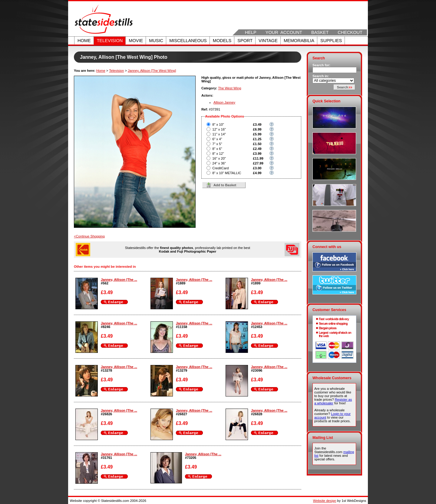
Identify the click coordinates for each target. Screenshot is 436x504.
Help (251, 32)
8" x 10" (218, 124)
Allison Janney (224, 102)
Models (222, 41)
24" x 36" (219, 163)
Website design (325, 501)
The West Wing (230, 88)
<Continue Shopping (89, 236)
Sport (245, 41)
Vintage (268, 41)
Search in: (321, 76)
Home (84, 41)
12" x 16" (219, 129)
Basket (320, 32)
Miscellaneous (188, 41)
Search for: (321, 65)
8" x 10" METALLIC (227, 173)
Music (156, 41)
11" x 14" (219, 134)
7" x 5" (217, 144)
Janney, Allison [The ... (119, 280)
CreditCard (220, 168)
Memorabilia (299, 41)
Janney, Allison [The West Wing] (152, 71)
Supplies (331, 41)
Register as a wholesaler (333, 401)
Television (110, 41)
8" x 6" (217, 149)
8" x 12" (218, 154)
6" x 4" (217, 139)
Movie (136, 41)
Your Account (284, 32)
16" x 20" (219, 158)
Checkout (350, 32)
